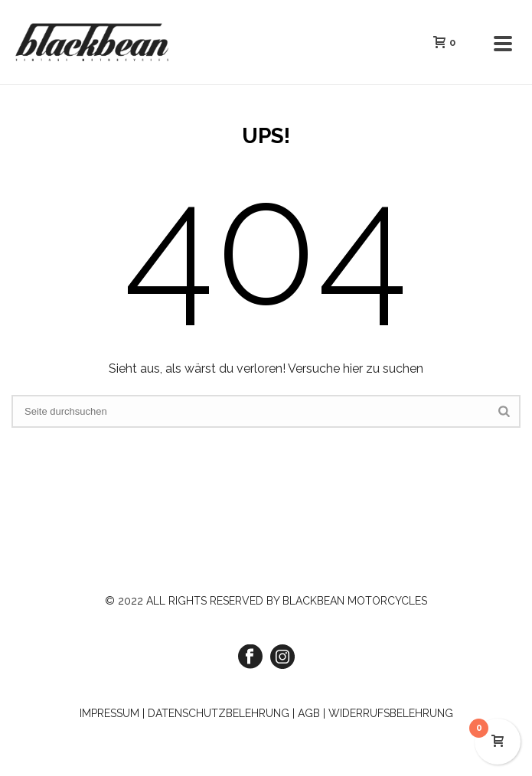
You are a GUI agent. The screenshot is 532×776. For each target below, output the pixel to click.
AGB (309, 713)
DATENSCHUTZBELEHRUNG (219, 713)
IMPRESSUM (109, 713)
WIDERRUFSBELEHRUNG (391, 713)
